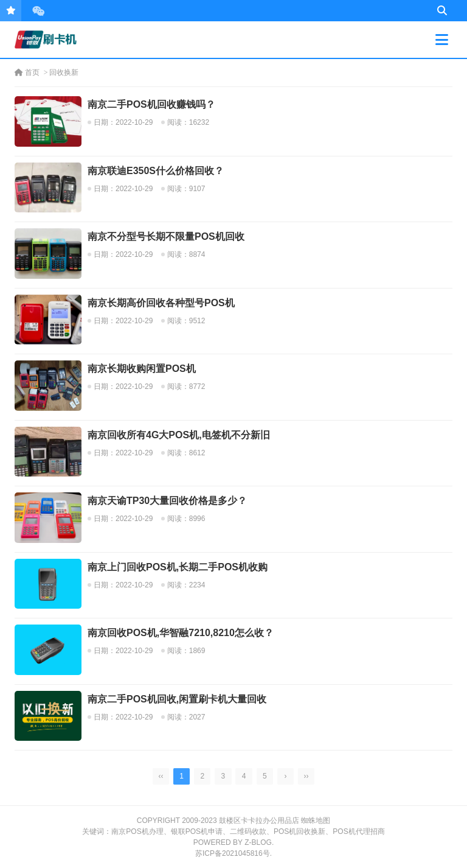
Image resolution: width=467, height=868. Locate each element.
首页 (27, 72)
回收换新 (64, 72)
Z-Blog (258, 842)
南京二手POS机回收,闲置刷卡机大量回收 (177, 699)
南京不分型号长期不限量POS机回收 (166, 236)
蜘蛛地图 (316, 821)
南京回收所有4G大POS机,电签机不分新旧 (179, 435)
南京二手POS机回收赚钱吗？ (151, 104)
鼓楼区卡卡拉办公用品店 (259, 821)
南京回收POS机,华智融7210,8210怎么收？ (181, 633)
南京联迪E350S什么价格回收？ (156, 171)
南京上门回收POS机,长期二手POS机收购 (178, 567)
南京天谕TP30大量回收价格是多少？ (167, 501)
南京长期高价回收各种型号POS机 (161, 303)
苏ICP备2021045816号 (233, 853)
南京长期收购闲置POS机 (142, 369)
